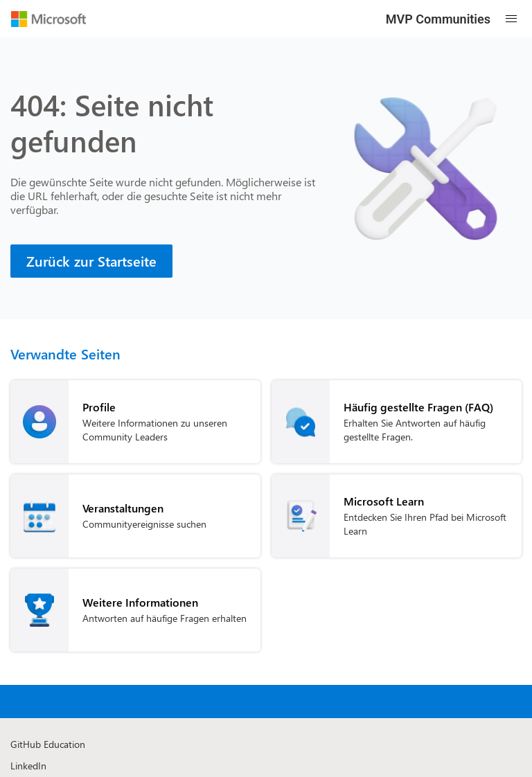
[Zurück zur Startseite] (91, 261)
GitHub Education (48, 744)
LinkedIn (28, 766)
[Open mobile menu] (511, 19)
